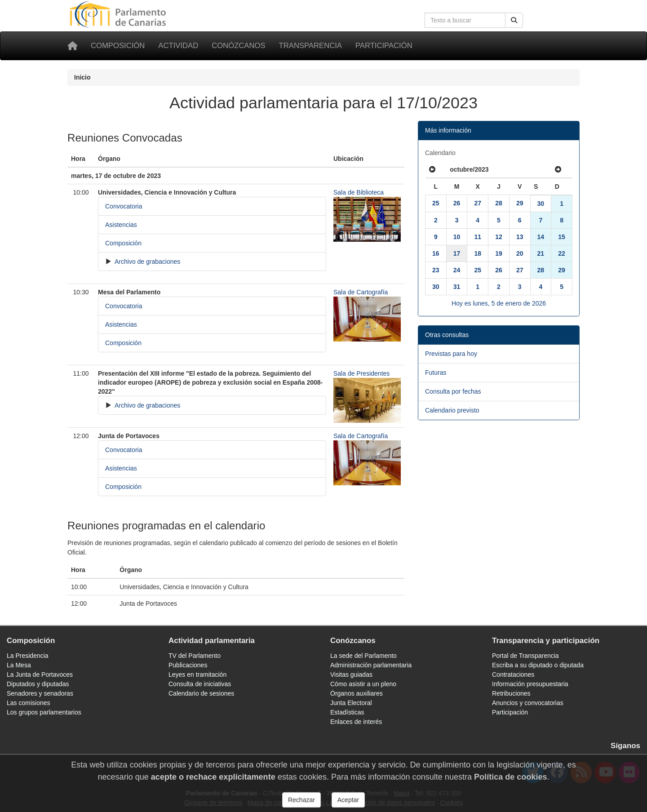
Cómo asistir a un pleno (363, 684)
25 (436, 203)
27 (478, 203)
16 (436, 253)
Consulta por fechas (453, 391)
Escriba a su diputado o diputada (538, 665)
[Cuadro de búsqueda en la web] (465, 20)
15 (562, 237)
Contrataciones (513, 674)
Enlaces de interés (356, 722)
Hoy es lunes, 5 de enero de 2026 (499, 303)
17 (457, 253)
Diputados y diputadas (38, 684)
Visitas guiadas (351, 674)
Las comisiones (29, 703)
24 (457, 270)
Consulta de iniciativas (200, 684)
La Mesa (19, 665)
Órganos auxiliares (357, 693)
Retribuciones (511, 693)
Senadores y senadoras (40, 693)
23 (436, 270)
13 (520, 237)
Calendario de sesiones (201, 693)
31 (457, 287)
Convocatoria (124, 206)
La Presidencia (28, 656)
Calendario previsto (452, 410)
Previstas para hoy (451, 354)
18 (478, 253)
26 (457, 203)
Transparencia (310, 46)
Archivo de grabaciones (147, 262)
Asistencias (121, 225)
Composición (118, 46)
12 (499, 237)
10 (457, 237)
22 (562, 253)
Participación (384, 46)
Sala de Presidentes (361, 373)
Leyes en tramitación (197, 674)
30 (541, 204)
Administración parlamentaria (371, 665)
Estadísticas (347, 712)
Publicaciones (188, 665)
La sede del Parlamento (363, 656)
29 (520, 203)
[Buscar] (514, 20)
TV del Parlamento (195, 656)
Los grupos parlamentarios (44, 712)
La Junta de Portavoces (40, 674)
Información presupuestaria (530, 684)
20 (520, 253)
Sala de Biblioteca (359, 192)
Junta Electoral (351, 703)
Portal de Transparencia (525, 656)
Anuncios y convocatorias (528, 703)
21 (541, 253)
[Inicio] (72, 46)
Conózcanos (238, 46)
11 (478, 237)
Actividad (178, 46)
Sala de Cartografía (361, 292)
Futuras (436, 373)
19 (499, 253)
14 (541, 237)
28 (499, 203)
